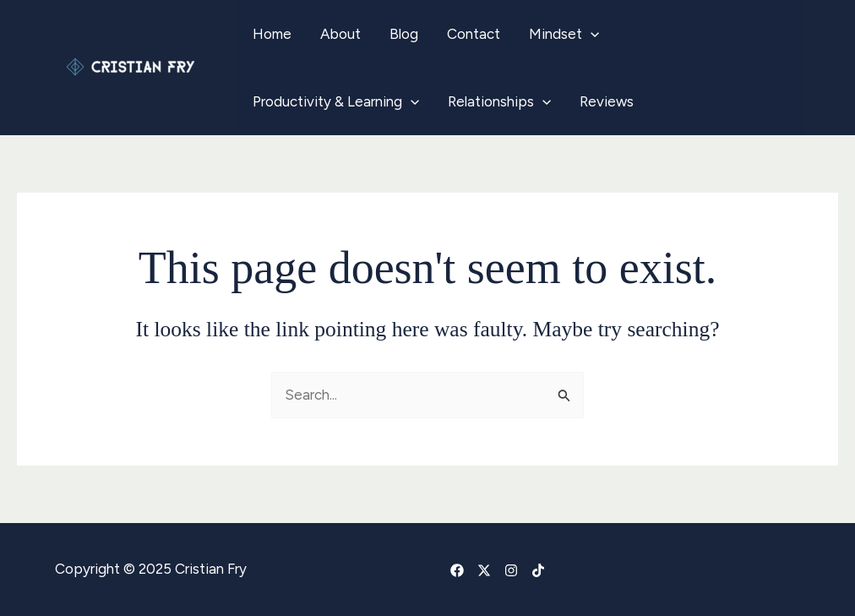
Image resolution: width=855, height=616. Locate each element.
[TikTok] (538, 570)
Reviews (607, 101)
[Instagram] (511, 570)
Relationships (499, 101)
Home (272, 34)
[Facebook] (457, 570)
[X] (484, 570)
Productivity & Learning (336, 101)
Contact (474, 34)
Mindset (564, 34)
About (340, 34)
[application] (591, 34)
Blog (404, 34)
